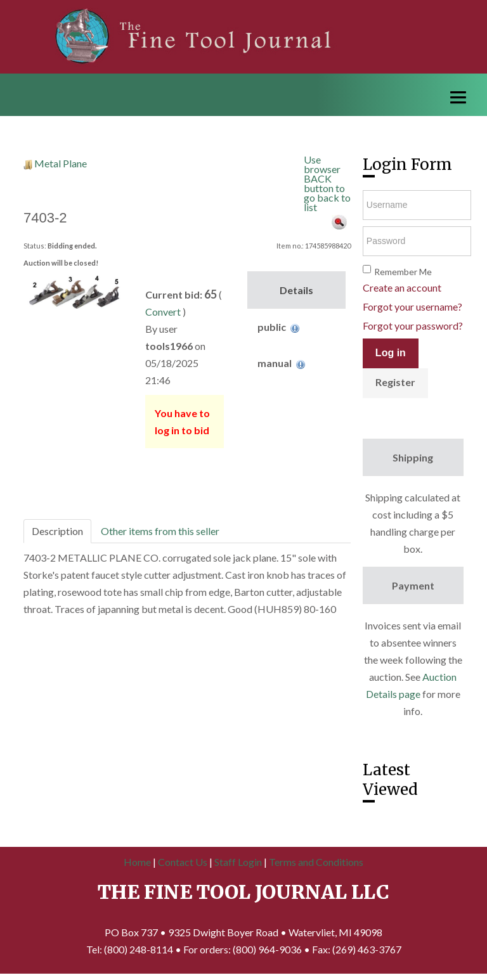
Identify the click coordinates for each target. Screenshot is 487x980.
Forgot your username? (412, 306)
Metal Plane (61, 163)
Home (137, 862)
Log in (391, 353)
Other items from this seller (160, 531)
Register (395, 382)
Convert (163, 312)
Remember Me (403, 272)
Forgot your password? (413, 326)
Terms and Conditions (316, 862)
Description (57, 531)
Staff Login (238, 862)
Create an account (402, 287)
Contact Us (183, 862)
